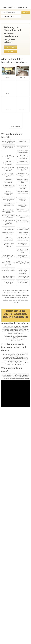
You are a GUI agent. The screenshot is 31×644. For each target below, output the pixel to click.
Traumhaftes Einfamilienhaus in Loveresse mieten (14, 409)
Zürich (22, 578)
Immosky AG (7, 606)
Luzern (6, 574)
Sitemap (20, 633)
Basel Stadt (26, 569)
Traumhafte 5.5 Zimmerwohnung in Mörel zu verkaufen (14, 253)
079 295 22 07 (6, 105)
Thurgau (7, 578)
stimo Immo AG (7, 620)
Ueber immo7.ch (5, 633)
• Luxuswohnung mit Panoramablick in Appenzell (12, 164)
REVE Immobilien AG (24, 603)
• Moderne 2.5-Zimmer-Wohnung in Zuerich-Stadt (12, 151)
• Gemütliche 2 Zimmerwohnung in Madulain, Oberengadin (15, 175)
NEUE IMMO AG (26, 591)
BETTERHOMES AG (17, 591)
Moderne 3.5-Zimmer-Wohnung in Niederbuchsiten (14, 221)
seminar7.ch (11, 635)
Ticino (27, 576)
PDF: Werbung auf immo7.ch (19, 641)
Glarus (8, 571)
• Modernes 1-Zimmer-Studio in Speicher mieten (12, 173)
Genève (16, 571)
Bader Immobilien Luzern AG (11, 601)
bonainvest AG (9, 608)
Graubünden (22, 571)
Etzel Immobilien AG (24, 598)
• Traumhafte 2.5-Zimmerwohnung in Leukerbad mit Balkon (15, 170)
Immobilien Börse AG (7, 591)
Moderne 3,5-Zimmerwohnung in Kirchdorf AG (14, 306)
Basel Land (20, 569)
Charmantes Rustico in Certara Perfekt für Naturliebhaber (15, 343)
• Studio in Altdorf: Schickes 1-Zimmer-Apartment (12, 159)
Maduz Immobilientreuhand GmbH (19, 606)
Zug (25, 578)
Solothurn (17, 576)
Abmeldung (14, 633)
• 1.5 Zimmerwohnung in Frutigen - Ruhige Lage (12, 140)
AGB (9, 631)
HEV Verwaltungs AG (14, 598)
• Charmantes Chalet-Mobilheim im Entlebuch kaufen (13, 153)
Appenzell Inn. (6, 569)
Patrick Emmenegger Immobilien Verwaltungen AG (16, 613)
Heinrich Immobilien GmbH (22, 596)
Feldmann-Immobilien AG (10, 618)
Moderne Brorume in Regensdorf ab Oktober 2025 (14, 462)
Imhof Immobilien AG (22, 618)
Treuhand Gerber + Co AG (19, 608)
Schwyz (12, 576)
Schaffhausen (6, 576)
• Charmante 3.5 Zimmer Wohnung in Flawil (11, 156)
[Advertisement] (15, 30)
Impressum (4, 631)
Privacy (14, 631)
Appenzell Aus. (13, 569)
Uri (11, 578)
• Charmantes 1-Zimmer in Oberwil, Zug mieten (12, 132)
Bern (4, 571)
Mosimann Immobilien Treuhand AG (15, 622)
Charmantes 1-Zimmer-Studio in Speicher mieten (14, 382)
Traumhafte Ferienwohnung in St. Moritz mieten (14, 284)
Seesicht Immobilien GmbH (9, 596)
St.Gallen (22, 576)
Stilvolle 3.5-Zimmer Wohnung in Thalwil (14, 493)
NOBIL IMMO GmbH (22, 601)
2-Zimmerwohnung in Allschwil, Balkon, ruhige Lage (14, 432)
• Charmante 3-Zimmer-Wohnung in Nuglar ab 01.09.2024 (14, 148)
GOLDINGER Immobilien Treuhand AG (20, 620)
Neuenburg (11, 574)
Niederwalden (18, 574)
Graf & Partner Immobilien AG (20, 593)
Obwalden (24, 574)
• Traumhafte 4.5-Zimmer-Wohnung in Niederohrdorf (13, 167)
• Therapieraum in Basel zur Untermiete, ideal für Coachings (15, 178)
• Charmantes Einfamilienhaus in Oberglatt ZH (12, 181)
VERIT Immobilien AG (10, 615)
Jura (27, 571)
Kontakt (20, 631)
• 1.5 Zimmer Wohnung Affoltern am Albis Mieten (12, 145)
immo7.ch (4, 635)
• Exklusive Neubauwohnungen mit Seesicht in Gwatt (13, 142)
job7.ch (26, 633)
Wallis (18, 578)
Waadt (14, 578)
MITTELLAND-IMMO (16, 610)
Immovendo (5, 598)
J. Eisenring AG (15, 603)
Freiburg (12, 571)
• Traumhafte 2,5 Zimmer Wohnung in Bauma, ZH (12, 129)
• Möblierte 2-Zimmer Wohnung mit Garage (11, 134)
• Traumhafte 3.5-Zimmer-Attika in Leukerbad (12, 137)
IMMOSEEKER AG (8, 593)
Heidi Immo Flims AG (21, 615)
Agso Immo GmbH (6, 603)
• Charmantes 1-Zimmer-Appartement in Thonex (12, 162)
